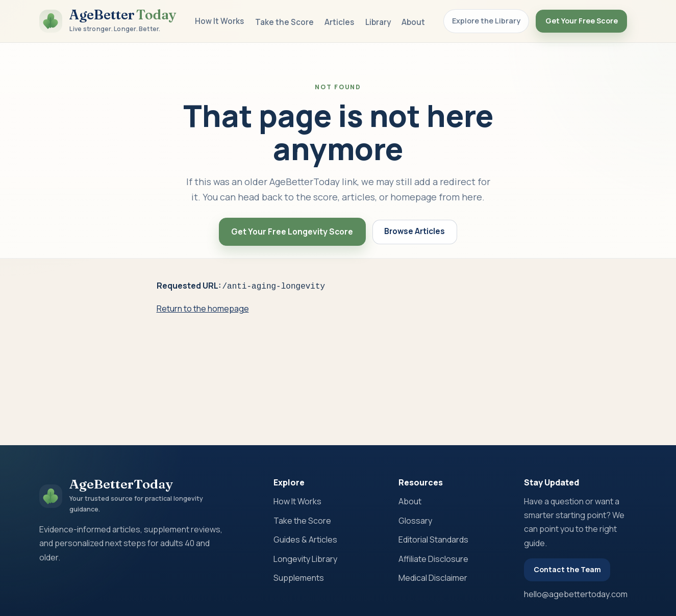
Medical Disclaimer (433, 578)
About (413, 22)
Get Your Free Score (582, 21)
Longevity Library (305, 559)
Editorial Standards (433, 540)
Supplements (299, 578)
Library (378, 22)
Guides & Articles (305, 540)
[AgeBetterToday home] (108, 21)
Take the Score (284, 22)
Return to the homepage (203, 307)
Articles (339, 22)
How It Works (219, 21)
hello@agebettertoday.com (576, 594)
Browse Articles (415, 231)
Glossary (415, 521)
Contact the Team (567, 569)
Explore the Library (486, 21)
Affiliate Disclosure (433, 559)
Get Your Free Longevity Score (292, 232)
